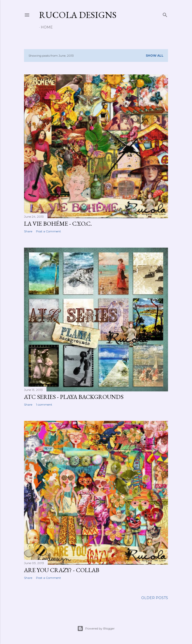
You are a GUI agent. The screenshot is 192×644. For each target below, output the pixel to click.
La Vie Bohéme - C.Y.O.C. (58, 224)
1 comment (44, 404)
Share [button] (28, 231)
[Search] (165, 14)
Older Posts (155, 598)
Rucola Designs (78, 15)
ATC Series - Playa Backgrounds (74, 397)
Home (47, 27)
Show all (155, 56)
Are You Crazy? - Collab (62, 570)
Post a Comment (48, 231)
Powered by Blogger (96, 629)
